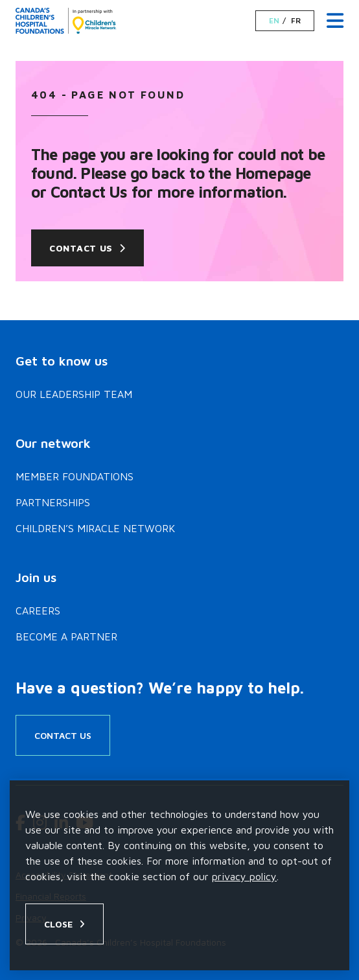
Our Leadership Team (74, 394)
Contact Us (81, 248)
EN (274, 21)
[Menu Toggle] (335, 21)
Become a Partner (66, 636)
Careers (38, 611)
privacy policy (244, 876)
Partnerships (53, 502)
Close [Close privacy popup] (58, 924)
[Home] (66, 21)
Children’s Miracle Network (95, 528)
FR (296, 21)
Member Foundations (75, 476)
